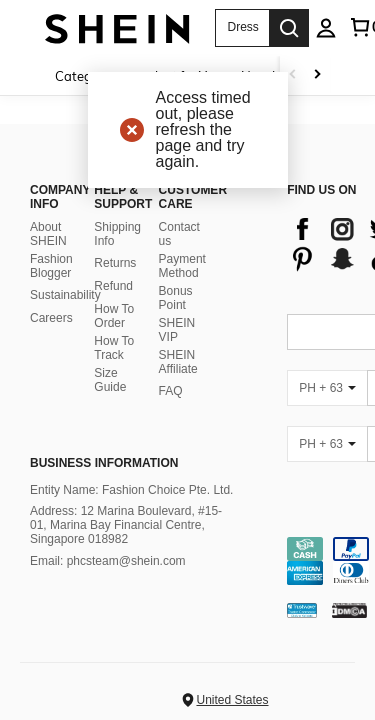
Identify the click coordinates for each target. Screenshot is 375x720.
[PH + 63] (327, 388)
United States (232, 700)
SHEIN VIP (177, 330)
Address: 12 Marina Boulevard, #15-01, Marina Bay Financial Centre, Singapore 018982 (126, 525)
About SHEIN (48, 234)
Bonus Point (176, 298)
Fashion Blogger (51, 266)
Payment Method (182, 266)
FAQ (171, 391)
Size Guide (110, 380)
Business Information (104, 463)
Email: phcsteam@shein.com (108, 561)
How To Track (114, 348)
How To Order (114, 316)
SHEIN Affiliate (178, 362)
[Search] (289, 28)
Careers (51, 318)
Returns (115, 263)
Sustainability (65, 295)
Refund (113, 286)
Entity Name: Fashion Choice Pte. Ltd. (131, 490)
